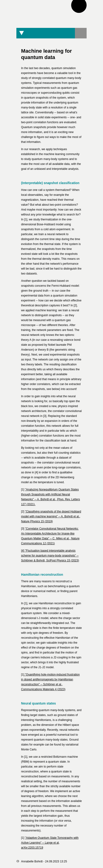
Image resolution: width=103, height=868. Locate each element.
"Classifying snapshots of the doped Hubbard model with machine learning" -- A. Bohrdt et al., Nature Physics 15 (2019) (51, 516)
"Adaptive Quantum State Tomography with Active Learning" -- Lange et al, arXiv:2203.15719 (50, 843)
